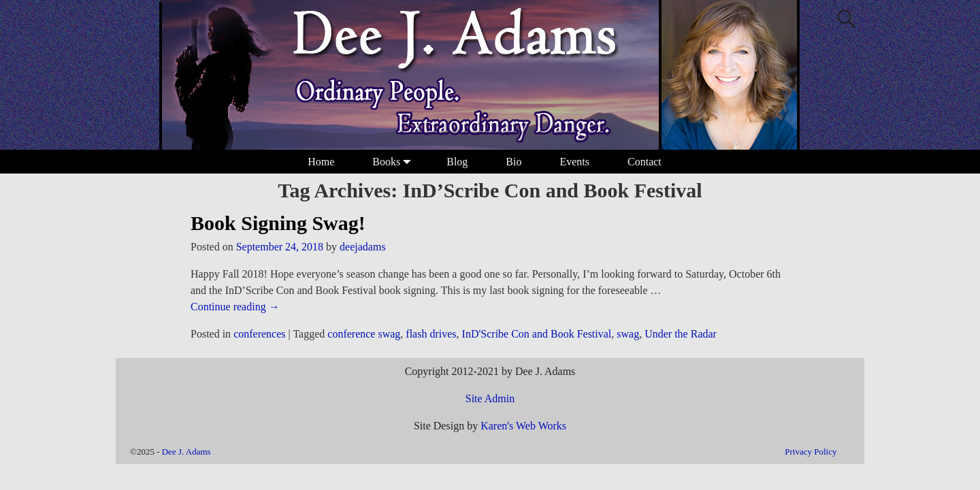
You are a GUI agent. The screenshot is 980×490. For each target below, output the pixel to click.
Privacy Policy (811, 452)
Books (394, 162)
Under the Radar (681, 334)
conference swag (364, 334)
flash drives (431, 334)
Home (321, 162)
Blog (457, 162)
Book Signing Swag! (278, 223)
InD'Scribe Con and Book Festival (537, 334)
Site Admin (490, 398)
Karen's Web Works (523, 426)
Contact (644, 162)
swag (628, 334)
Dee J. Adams (186, 452)
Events (574, 162)
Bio (513, 162)
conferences (259, 334)
